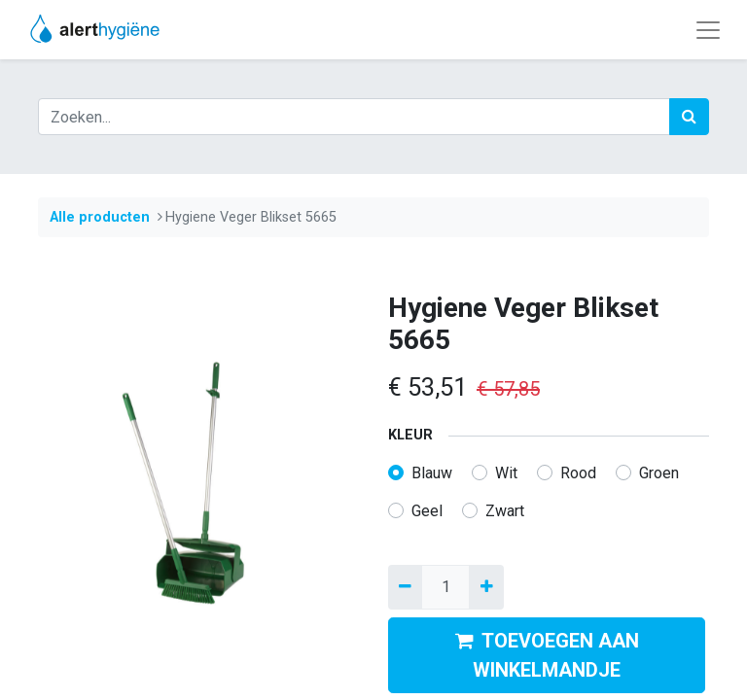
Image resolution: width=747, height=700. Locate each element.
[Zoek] (689, 117)
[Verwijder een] (405, 587)
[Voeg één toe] (486, 587)
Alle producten (100, 217)
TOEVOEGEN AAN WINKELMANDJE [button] (547, 655)
